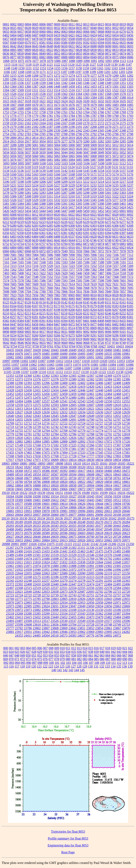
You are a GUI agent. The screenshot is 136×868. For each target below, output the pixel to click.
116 (11, 666)
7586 (43, 280)
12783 (46, 434)
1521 (108, 90)
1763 (79, 112)
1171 (42, 72)
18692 (37, 478)
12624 (117, 409)
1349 (108, 83)
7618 (86, 284)
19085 (99, 489)
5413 (42, 207)
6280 (13, 226)
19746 (46, 507)
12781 (28, 434)
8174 (64, 306)
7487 (101, 273)
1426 (43, 87)
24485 (37, 635)
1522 (115, 90)
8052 (13, 299)
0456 (130, 35)
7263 (21, 270)
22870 (10, 603)
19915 (19, 511)
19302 (46, 496)
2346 (108, 130)
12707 (117, 420)
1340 (50, 83)
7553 (57, 277)
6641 (50, 240)
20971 (126, 540)
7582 (28, 280)
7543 (13, 277)
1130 (114, 65)
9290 (86, 335)
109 (102, 663)
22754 (99, 595)
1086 (57, 61)
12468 (117, 394)
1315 (43, 79)
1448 (57, 87)
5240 (21, 189)
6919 (94, 248)
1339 (43, 83)
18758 (108, 478)
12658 (46, 420)
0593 (94, 43)
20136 (59, 518)
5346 (101, 200)
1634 (116, 101)
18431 (90, 471)
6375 (57, 233)
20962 (108, 540)
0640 (130, 43)
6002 (130, 211)
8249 (115, 313)
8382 (6, 321)
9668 (86, 343)
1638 (6, 105)
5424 (123, 207)
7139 (28, 259)
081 (74, 659)
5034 (6, 152)
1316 (50, 79)
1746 (86, 108)
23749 (117, 625)
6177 (122, 218)
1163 (115, 68)
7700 (21, 291)
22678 (73, 592)
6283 (35, 226)
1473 (108, 87)
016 (96, 648)
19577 (19, 504)
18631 (108, 474)
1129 (107, 65)
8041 (130, 295)
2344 (94, 130)
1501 (116, 87)
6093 (6, 218)
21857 (126, 562)
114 (130, 663)
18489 (10, 474)
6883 (6, 248)
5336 (79, 200)
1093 (108, 61)
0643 (21, 46)
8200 (72, 310)
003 (23, 648)
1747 (94, 108)
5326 (13, 200)
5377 (116, 200)
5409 (13, 207)
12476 (37, 398)
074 (34, 659)
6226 (64, 222)
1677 (79, 105)
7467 (94, 273)
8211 (13, 313)
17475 (46, 453)
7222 (64, 266)
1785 (79, 116)
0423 (86, 35)
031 (51, 652)
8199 (64, 310)
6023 (79, 215)
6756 (35, 244)
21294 (55, 548)
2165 (50, 123)
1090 (87, 61)
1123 (64, 65)
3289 (21, 145)
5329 (35, 200)
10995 (117, 357)
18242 (19, 467)
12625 (126, 409)
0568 (13, 43)
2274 (6, 130)
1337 (28, 83)
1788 (101, 116)
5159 (6, 174)
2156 (123, 119)
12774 (99, 431)
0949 (94, 57)
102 (63, 663)
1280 (116, 76)
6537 (72, 237)
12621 (90, 409)
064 (108, 655)
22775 (28, 599)
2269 (101, 127)
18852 (117, 482)
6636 (13, 240)
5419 (86, 207)
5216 (115, 182)
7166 (28, 262)
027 (28, 652)
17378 (64, 449)
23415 (28, 617)
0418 (50, 35)
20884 (46, 540)
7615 (79, 284)
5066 (79, 156)
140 (54, 670)
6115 (86, 218)
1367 (35, 87)
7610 (43, 284)
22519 (37, 588)
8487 (13, 328)
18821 (73, 482)
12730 (126, 423)
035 (74, 652)
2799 (6, 138)
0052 (116, 28)
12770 (81, 431)
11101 (103, 368)
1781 (50, 116)
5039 (43, 152)
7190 (116, 262)
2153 (101, 119)
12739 (37, 427)
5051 (116, 152)
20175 (130, 518)
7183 (64, 262)
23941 (37, 632)
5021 (50, 149)
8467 (57, 324)
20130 (23, 518)
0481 (50, 39)
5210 (72, 182)
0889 (72, 57)
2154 (108, 119)
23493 (10, 621)
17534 (90, 453)
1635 (123, 101)
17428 (117, 449)
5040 (50, 152)
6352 (108, 229)
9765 (79, 346)
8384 (21, 321)
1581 (72, 97)
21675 (37, 559)
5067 (86, 156)
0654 (86, 46)
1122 (57, 65)
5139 (43, 171)
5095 (21, 163)
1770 (130, 112)
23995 (108, 632)
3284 (116, 141)
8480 (101, 324)
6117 (94, 218)
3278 (72, 141)
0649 (57, 46)
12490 (10, 401)
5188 (79, 178)
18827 (90, 482)
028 (34, 652)
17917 (10, 460)
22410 (37, 584)
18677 (28, 478)
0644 (28, 46)
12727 (99, 423)
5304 (130, 193)
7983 (57, 295)
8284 (43, 317)
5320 (101, 196)
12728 (108, 423)
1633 (108, 101)
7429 (64, 273)
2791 (86, 134)
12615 (37, 409)
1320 (72, 79)
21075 (51, 544)
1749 (108, 108)
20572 (10, 533)
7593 (64, 280)
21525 (64, 555)
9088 (72, 332)
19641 (90, 504)
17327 (19, 449)
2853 (94, 138)
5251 (101, 189)
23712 (81, 625)
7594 (72, 280)
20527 (55, 529)
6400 (130, 233)
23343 (81, 614)
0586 (64, 43)
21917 (10, 570)
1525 (6, 94)
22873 (19, 603)
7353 (64, 270)
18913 (46, 485)
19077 (90, 489)
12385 (117, 379)
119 (28, 666)
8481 (108, 324)
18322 (99, 467)
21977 (90, 570)
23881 (10, 632)
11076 (86, 365)
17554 (117, 453)
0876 (6, 57)
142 (65, 670)
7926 (21, 295)
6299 (64, 226)
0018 (115, 24)
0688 (94, 46)
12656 (28, 420)
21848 (117, 562)
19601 (46, 504)
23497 (19, 621)
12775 (108, 431)
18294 (46, 467)
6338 (79, 229)
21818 (37, 562)
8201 (79, 310)
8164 (13, 306)
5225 (43, 185)
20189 (19, 522)
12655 (19, 420)
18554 (37, 474)
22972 (126, 603)
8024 (108, 295)
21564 (99, 555)
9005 (28, 332)
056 (62, 655)
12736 (28, 427)
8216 (50, 313)
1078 (43, 61)
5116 (21, 167)
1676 (72, 105)
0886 (50, 57)
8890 (115, 328)
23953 (73, 632)
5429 (13, 211)
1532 (21, 94)
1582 (79, 97)
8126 (13, 302)
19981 (64, 511)
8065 (28, 299)
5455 (116, 211)
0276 (130, 32)
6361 (43, 233)
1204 (129, 72)
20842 (28, 540)
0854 (72, 54)
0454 (116, 35)
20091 (90, 515)
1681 (101, 105)
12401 (73, 383)
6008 (13, 215)
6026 (101, 215)
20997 (24, 544)
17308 (126, 445)
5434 (28, 211)
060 (85, 655)
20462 (126, 526)
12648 (81, 416)
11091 (24, 368)
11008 (51, 361)
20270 (99, 522)
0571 (35, 43)
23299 (46, 614)
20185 (10, 522)
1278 (101, 76)
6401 (6, 237)
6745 (86, 240)
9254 (13, 335)
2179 (13, 127)
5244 (50, 189)
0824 (64, 50)
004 (28, 648)
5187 (72, 178)
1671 (43, 105)
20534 (81, 529)
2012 (21, 119)
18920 (55, 485)
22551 (64, 588)
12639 (126, 412)
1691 (35, 108)
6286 (57, 226)
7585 (35, 280)
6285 (50, 226)
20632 (28, 537)
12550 (108, 401)
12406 (99, 383)
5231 (86, 185)
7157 (108, 259)
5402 (130, 204)
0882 (43, 57)
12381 (81, 379)
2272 (123, 127)
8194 (35, 310)
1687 (13, 108)
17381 (73, 449)
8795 (86, 328)
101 (57, 663)
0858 (101, 54)
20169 (121, 518)
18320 (81, 467)
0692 (123, 46)
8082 (64, 299)
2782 (21, 134)
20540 (90, 529)
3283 (108, 141)
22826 (81, 599)
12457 (55, 394)
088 (114, 659)
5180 (28, 178)
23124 (81, 610)
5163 (35, 174)
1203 (122, 72)
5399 (108, 204)
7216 (35, 266)
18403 (73, 471)
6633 (130, 237)
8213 (28, 313)
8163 (6, 306)
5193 (116, 178)
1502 (123, 87)
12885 (46, 442)
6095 (21, 218)
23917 (19, 632)
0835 (130, 50)
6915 (64, 248)
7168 (43, 262)
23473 (90, 617)
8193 (28, 310)
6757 (43, 244)
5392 (72, 204)
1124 (71, 65)
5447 (64, 211)
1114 (130, 61)
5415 (57, 207)
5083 (64, 160)
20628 (19, 537)
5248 (79, 189)
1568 (108, 94)
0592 (86, 43)
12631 (55, 412)
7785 (50, 291)
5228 (64, 185)
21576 (108, 555)
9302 (6, 339)
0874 (123, 54)
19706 (126, 504)
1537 (50, 94)
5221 (13, 185)
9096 (108, 332)
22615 (10, 592)
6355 (130, 229)
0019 (123, 24)
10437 (28, 350)
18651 (126, 474)
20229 (55, 522)
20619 (108, 533)
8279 (28, 317)
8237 (93, 313)
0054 (130, 28)
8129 (28, 302)
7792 (57, 291)
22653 (46, 592)
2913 (130, 138)
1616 (13, 101)
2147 (57, 119)
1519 (93, 90)
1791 (123, 116)
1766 (101, 112)
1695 (64, 108)
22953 (81, 603)
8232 (86, 313)
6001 (123, 211)
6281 (21, 226)
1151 (28, 68)
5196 (6, 182)
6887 (28, 248)
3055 (50, 141)
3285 (123, 141)
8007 (79, 295)
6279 (6, 226)
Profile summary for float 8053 (68, 838)
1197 (78, 72)
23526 (55, 621)
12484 (108, 398)
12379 (64, 379)
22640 (28, 592)
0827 (72, 50)
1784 (72, 116)
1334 (6, 83)
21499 (28, 555)
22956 (90, 603)
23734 (99, 625)
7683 (123, 288)
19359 (117, 496)
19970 (46, 511)
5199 (28, 182)
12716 (46, 423)
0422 (79, 35)
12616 (46, 409)
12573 (28, 405)
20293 (10, 526)
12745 (73, 427)
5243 (43, 189)
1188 (71, 72)
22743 (73, 595)
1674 (64, 105)
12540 (55, 401)
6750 (123, 240)
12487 (126, 398)
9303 (13, 339)
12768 (64, 431)
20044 (19, 515)
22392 (19, 584)
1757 (35, 112)
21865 (19, 566)
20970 (117, 540)
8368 (79, 317)
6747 (101, 240)
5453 (108, 211)
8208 (123, 310)
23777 (10, 628)
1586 (108, 97)
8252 (123, 313)
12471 (126, 394)
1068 (6, 61)
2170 (86, 123)
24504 (46, 635)
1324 (101, 79)
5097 (28, 163)
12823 (46, 438)
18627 (99, 474)
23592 (117, 621)
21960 (55, 570)
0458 (13, 39)
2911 (115, 138)
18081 (24, 463)
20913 (64, 540)
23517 (46, 621)
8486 (6, 328)
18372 (28, 471)
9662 (72, 343)
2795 (108, 134)
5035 (13, 152)
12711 (19, 423)
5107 (94, 163)
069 (6, 659)
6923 (123, 248)
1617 (21, 101)
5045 (72, 152)
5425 (130, 207)
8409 (108, 321)
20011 (108, 511)
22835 (99, 599)
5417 (72, 207)
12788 (90, 434)
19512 (117, 500)
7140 (35, 259)
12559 (19, 405)
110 (108, 663)
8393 (57, 321)
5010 (101, 145)
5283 (43, 193)
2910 (108, 138)
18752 (99, 478)
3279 (79, 141)
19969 (37, 511)
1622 (50, 101)
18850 (108, 482)
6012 (35, 215)
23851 (81, 628)
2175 (123, 123)
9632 (115, 339)
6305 (108, 226)
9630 (101, 339)
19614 (64, 504)
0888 (64, 57)
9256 (21, 335)
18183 (121, 463)
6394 (108, 233)
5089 (108, 160)
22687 (81, 592)
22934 (64, 603)
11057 (15, 365)
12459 (73, 394)
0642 (13, 46)
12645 (55, 416)
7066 (86, 251)
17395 (90, 449)
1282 (130, 76)
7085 (43, 255)
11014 (68, 361)
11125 (111, 372)
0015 (101, 24)
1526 (13, 94)
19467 (99, 500)
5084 (72, 160)
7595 (79, 280)
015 (91, 648)
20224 (46, 522)
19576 (10, 504)
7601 (123, 280)
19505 (108, 500)
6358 (21, 233)
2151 (86, 119)
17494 (64, 453)
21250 (130, 544)
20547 (99, 529)
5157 (123, 171)
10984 (28, 357)
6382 (72, 233)
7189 (108, 262)
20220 (37, 522)
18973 (81, 485)
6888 (35, 248)
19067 (73, 489)
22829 (90, 599)
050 (28, 655)
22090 (81, 573)
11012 (59, 361)
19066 (64, 489)
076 (45, 659)
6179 (130, 218)
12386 (126, 379)
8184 (123, 306)
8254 (6, 317)
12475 (28, 398)
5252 (108, 189)
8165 (21, 306)
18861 (126, 482)
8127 (21, 302)
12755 (19, 431)
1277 (94, 76)
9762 (58, 346)
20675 (73, 537)
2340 (64, 130)
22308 (117, 581)
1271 (50, 76)
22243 (19, 581)
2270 (108, 127)
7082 (21, 255)
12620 (81, 409)
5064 (64, 156)
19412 (55, 500)
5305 (6, 196)
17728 (73, 456)
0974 (108, 57)
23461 (81, 617)
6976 (57, 251)
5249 (86, 189)
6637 (21, 240)
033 (62, 652)
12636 (99, 412)
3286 (130, 141)
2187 (50, 127)
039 (96, 652)
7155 (93, 259)
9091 (79, 332)
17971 (37, 460)
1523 (123, 90)
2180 (21, 127)
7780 (43, 291)
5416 (64, 207)
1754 (13, 112)
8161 (123, 302)
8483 (123, 324)
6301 (79, 226)
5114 (6, 167)
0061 (50, 32)
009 (57, 648)
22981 (19, 606)
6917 (79, 248)
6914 (57, 248)
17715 (64, 456)
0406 (28, 35)
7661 (57, 288)
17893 (117, 456)
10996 (126, 357)
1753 (6, 112)
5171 (94, 174)
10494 (73, 354)
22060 (37, 573)
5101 (50, 163)
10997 (6, 361)
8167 (35, 306)
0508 (72, 39)
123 (51, 666)
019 (113, 648)
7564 (101, 277)
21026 (33, 544)
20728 (117, 537)
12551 (117, 401)
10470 (19, 354)
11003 (33, 361)
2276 (21, 130)
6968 (28, 251)
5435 (35, 211)
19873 (108, 507)
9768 (94, 346)
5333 (64, 200)
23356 (90, 614)
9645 (13, 343)
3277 (64, 141)
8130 (35, 302)
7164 (13, 262)
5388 (43, 204)
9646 (21, 343)
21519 (55, 555)
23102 (64, 610)
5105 (79, 163)
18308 (73, 467)
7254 (108, 266)
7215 (28, 266)
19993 (73, 511)
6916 (72, 248)
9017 (43, 332)
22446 (64, 584)
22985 (28, 606)
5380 (130, 200)
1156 (64, 68)
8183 (116, 306)
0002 (13, 24)
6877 (108, 244)
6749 (115, 240)
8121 (123, 299)
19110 (6, 493)
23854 (99, 628)
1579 (57, 97)
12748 (90, 427)
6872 (86, 244)
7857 (123, 291)
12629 (37, 412)
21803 (117, 559)
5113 (130, 163)
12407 (108, 383)
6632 (123, 237)
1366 (28, 87)
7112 (130, 255)
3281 (94, 141)
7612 (57, 284)
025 (17, 652)
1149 (14, 68)
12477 (46, 398)
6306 (116, 226)
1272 (57, 76)
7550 (43, 277)
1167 (14, 72)
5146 (94, 171)
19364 (126, 496)
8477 (94, 324)
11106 (16, 372)
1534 (28, 94)
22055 (28, 573)
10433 (120, 346)
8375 (108, 317)
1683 (116, 105)
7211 (130, 262)
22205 (73, 577)
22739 (55, 595)
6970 (35, 251)
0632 (116, 43)
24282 (126, 632)
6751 (130, 240)
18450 (99, 471)
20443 (117, 526)
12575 (37, 405)
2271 (116, 127)
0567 (6, 43)
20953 (99, 540)
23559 (99, 621)
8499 (43, 328)
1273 (64, 76)
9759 (43, 346)
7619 (93, 284)
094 (17, 663)
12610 (117, 405)
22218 (99, 577)
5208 (57, 182)
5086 (86, 160)
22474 (90, 584)
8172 (50, 306)
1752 (130, 108)
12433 (46, 390)
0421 (72, 35)
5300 (101, 193)
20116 (14, 518)
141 (60, 670)
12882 (19, 442)
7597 (94, 280)
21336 (90, 548)
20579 (28, 533)
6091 (123, 215)
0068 (101, 32)
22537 (55, 588)
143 (71, 670)
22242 (10, 581)
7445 (72, 273)
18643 (117, 474)
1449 (64, 87)
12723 (72, 423)
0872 (108, 54)
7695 (130, 288)
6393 (101, 233)
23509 (28, 621)
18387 (55, 471)
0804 (6, 50)
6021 (64, 215)
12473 (19, 398)
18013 (64, 460)
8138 (50, 302)
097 (34, 663)
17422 (108, 449)
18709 (55, 478)
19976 (55, 511)
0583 (57, 43)
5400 (116, 204)
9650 (28, 343)
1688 (21, 108)
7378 (79, 270)
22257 (46, 581)
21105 (59, 544)
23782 (19, 628)
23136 (90, 610)
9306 (35, 339)
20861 (37, 540)
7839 (94, 291)
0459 (21, 39)
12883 (28, 442)
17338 (37, 449)
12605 (73, 405)
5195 (130, 178)
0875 (130, 54)
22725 (28, 595)
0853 (64, 54)
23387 (117, 614)
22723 (10, 595)
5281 (28, 193)
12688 (64, 420)
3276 (57, 141)
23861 (108, 628)
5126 (86, 167)
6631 (116, 237)
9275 (72, 335)
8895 (123, 328)
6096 (28, 218)
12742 (55, 427)
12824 (55, 438)
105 (80, 663)
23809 (64, 628)
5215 (108, 182)
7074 (108, 251)
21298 (64, 548)
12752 (126, 427)
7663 (64, 288)
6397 (123, 233)
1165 (129, 68)
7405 (13, 273)
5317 (79, 196)
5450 (86, 211)
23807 (46, 628)
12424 (117, 387)
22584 (117, 588)
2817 (57, 138)
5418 (79, 207)
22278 (81, 581)
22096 (99, 573)
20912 (55, 540)
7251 (86, 266)
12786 (73, 434)
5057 (21, 156)
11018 (86, 361)
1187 (64, 72)
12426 (126, 387)
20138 (77, 518)
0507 (64, 39)
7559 (86, 277)
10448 (64, 350)
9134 (6, 335)
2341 (72, 130)
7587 (50, 280)
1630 (86, 101)
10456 (90, 350)
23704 (72, 625)
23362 (99, 614)
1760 (57, 112)
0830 (94, 50)
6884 (13, 248)
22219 (108, 577)
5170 (86, 174)
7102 (108, 255)
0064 (72, 32)
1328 (123, 79)
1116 (14, 65)
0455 (123, 35)
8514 (72, 328)
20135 (50, 518)
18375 (37, 471)
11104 (129, 368)
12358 (19, 376)
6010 (21, 215)
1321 (79, 79)
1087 (65, 61)
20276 (117, 522)
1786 (86, 116)
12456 (46, 394)
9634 (123, 339)
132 (102, 666)
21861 (10, 566)
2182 (35, 127)
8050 (6, 299)
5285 (57, 193)
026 (23, 652)
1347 (94, 83)
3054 (43, 141)
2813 (28, 138)
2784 (35, 134)
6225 (57, 222)
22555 (81, 588)
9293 (101, 335)
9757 (28, 346)
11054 (130, 361)
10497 (90, 354)
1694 (57, 108)
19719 (19, 507)
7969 (50, 295)
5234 (108, 185)
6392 (94, 233)
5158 (130, 171)
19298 (37, 496)
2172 (101, 123)
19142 (50, 493)
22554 (73, 588)
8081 (57, 299)
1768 (116, 112)
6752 (6, 244)
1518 (86, 90)
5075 (6, 160)
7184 (72, 262)
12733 (10, 427)
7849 (108, 291)
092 (6, 663)
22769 (10, 599)
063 (102, 655)
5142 (64, 171)
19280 (19, 496)
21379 (126, 548)
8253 (130, 313)
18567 (55, 474)
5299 (94, 193)
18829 (99, 482)
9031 (64, 332)
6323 (28, 229)
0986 (130, 57)
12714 (37, 423)
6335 (57, 229)
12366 (81, 376)
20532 (73, 529)
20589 (46, 533)
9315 (64, 339)
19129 (32, 493)
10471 (28, 354)
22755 (108, 595)
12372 (10, 379)
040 (102, 652)
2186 (43, 127)
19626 (81, 504)
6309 (6, 229)
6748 (108, 240)
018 (108, 648)
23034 (64, 606)
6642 (57, 240)
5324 (130, 196)
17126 (126, 442)
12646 (64, 416)
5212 (86, 182)
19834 (81, 507)
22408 (28, 584)
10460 (108, 350)
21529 (73, 555)
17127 (10, 445)
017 (102, 648)
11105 (8, 372)
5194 (123, 178)
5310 (43, 196)
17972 (46, 460)
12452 (10, 394)
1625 (72, 101)
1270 (43, 76)
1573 (13, 97)
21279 (19, 548)
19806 (73, 507)
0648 (50, 46)
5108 (101, 163)
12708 (126, 420)
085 (96, 659)
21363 (108, 548)
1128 (100, 65)
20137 (68, 518)
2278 (35, 130)
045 (131, 652)
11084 (112, 365)
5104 (72, 163)
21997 (126, 570)
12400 (64, 383)
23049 (81, 606)
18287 (37, 467)
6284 (43, 226)
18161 (104, 463)
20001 (90, 511)
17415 (99, 449)
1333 (130, 79)
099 (46, 663)
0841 (35, 54)
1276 (86, 76)
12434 (55, 390)
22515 (28, 588)
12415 (46, 387)
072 (23, 659)
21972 (73, 570)
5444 (43, 211)
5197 (13, 182)
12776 (117, 431)
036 (79, 652)
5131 (115, 167)
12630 (46, 412)
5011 (108, 145)
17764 (81, 456)
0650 (64, 46)
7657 (43, 288)
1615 (6, 101)
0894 (86, 57)
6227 (72, 222)
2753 (130, 130)
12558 (10, 405)
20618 (99, 533)
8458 (35, 324)
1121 (50, 65)
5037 (28, 152)
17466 (37, 453)
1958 (13, 119)
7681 (116, 288)
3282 (101, 141)
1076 (28, 61)
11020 (103, 361)
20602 (73, 533)
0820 (35, 50)
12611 (126, 405)
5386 (35, 204)
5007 (79, 145)
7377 (72, 270)
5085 (79, 160)
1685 (130, 105)
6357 (13, 233)
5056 (13, 156)
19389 (19, 500)
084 (91, 659)
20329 (28, 526)
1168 (21, 72)
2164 (43, 123)
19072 (81, 489)
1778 (28, 116)
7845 (101, 291)
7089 (64, 255)
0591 (79, 43)
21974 (81, 570)
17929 (19, 460)
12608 (99, 405)
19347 (99, 496)
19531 (126, 500)
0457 (6, 39)
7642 (6, 288)
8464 (50, 324)
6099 (50, 218)
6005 (6, 215)
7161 (6, 262)
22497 (10, 588)
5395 (79, 204)
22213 (90, 577)
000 (6, 648)
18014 (73, 460)
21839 (90, 562)
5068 (94, 156)
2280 (50, 130)
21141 (86, 544)
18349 (126, 467)
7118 (6, 259)
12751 (117, 427)
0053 (123, 28)
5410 (21, 207)
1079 (50, 61)
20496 (28, 529)
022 (130, 648)
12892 (81, 442)
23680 (63, 625)
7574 (6, 280)
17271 (108, 445)
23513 (37, 621)
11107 (25, 372)
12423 (108, 387)
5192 (108, 178)
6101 (57, 218)
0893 (79, 57)
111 (114, 663)
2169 (79, 123)
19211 (112, 493)
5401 (123, 204)
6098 (43, 218)
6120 (108, 218)
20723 (108, 537)
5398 (101, 204)
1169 (28, 72)
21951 (46, 570)
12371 (126, 376)
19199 (104, 493)
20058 (46, 515)
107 (91, 663)
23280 (28, 614)
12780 (19, 434)
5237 (130, 185)
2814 (35, 138)
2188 (57, 127)
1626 (79, 101)
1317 (57, 79)
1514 (57, 90)
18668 (19, 478)
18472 (126, 471)
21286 (37, 548)
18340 (117, 467)
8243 (101, 313)
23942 (46, 632)
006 (40, 648)
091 (131, 659)
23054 (99, 606)
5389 (50, 204)
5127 (93, 167)
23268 (19, 614)
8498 (35, 328)
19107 (126, 489)
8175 (72, 306)
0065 (79, 32)
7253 (101, 266)
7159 (123, 259)
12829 (99, 438)
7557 (72, 277)
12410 (10, 387)
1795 (6, 119)
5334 (72, 200)
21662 (126, 555)
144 (77, 670)
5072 (116, 156)
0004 (28, 24)
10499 (99, 354)
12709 (10, 423)
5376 (108, 200)
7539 (6, 277)
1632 (101, 101)
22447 (73, 584)
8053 (21, 299)
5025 (72, 149)
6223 (43, 222)
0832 (108, 50)
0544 (101, 39)
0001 (6, 24)
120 (34, 666)
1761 (64, 112)
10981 (126, 354)
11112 (59, 372)
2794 (101, 134)
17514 (73, 453)
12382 (90, 379)
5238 (6, 189)
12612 (10, 409)
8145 (86, 302)
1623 (57, 101)
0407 (35, 35)
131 (96, 666)
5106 (87, 163)
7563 (94, 277)
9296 (116, 335)
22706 (108, 592)
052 (40, 655)
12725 (90, 423)
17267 (99, 445)
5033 (130, 149)
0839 (21, 54)
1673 (57, 105)
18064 (126, 460)
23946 (64, 632)
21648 (117, 555)
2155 (116, 119)
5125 (79, 167)
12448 (99, 390)
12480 (73, 398)
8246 (108, 313)
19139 (41, 493)
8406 (94, 321)
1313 (28, 79)
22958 (99, 603)
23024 (46, 606)
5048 (94, 152)
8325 (64, 317)
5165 (50, 174)
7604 (6, 284)
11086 (130, 365)
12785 (64, 434)
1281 (123, 76)
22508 (19, 588)
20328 (19, 526)
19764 (64, 507)
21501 (37, 555)
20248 (81, 522)
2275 (13, 130)
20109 (126, 515)
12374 (28, 379)
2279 (43, 130)
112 (119, 663)
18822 (81, 482)
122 (45, 666)
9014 (35, 332)
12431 (37, 390)
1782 (57, 116)
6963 (13, 251)
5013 (123, 145)
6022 (72, 215)
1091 (94, 61)
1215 (13, 76)
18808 (46, 482)
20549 (108, 529)
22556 (90, 588)
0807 (21, 50)
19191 (95, 493)
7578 (21, 280)
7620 (101, 284)
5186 (64, 178)
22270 (64, 581)
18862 (10, 485)
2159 (13, 123)
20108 (117, 515)
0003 (21, 24)
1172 (50, 72)
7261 (6, 270)
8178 (86, 306)
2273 (130, 127)
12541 (64, 401)
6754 (21, 244)
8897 (130, 328)
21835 (72, 562)
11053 (121, 361)
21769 (90, 559)
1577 (43, 97)
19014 (108, 485)
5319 (93, 196)
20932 (90, 540)
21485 (117, 551)
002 (17, 648)
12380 (73, 379)
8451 (28, 324)
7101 (101, 255)
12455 (37, 394)
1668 (21, 105)
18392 (64, 471)
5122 (57, 167)
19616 (73, 504)
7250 (79, 266)
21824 (46, 562)
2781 (13, 134)
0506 (57, 39)
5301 (108, 193)
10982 (10, 357)
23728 (90, 625)
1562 (64, 94)
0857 (94, 54)
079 (62, 659)
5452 (101, 211)
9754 (14, 346)
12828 (90, 438)
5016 (13, 149)
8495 (21, 328)
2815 (43, 138)
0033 (64, 28)
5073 (123, 156)
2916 (21, 141)
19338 (81, 496)
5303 (123, 193)
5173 (108, 174)
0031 (50, 28)
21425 (37, 551)
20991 (15, 544)
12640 (10, 416)
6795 (72, 244)
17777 (90, 456)
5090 (116, 160)
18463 (117, 471)
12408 (117, 383)
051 (34, 655)
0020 (130, 24)
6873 (94, 244)
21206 (112, 544)
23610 (37, 625)
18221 (130, 463)
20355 (73, 526)
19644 (99, 504)
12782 (37, 434)
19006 (99, 485)
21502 (46, 555)
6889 (43, 248)
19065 (55, 489)
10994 (108, 357)
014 (85, 648)
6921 (108, 248)
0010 (64, 24)
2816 (50, 138)
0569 (21, 43)
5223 (28, 185)
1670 (35, 105)
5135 (13, 171)
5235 (116, 185)
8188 (6, 310)
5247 (72, 189)
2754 (6, 134)
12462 (99, 394)
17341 (46, 449)
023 (6, 652)
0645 (35, 46)
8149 (101, 302)
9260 (35, 335)
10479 (37, 354)
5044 (64, 152)
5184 (57, 178)
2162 (28, 123)
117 (17, 666)
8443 (130, 321)
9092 (86, 332)
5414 (50, 207)
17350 (55, 449)
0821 (43, 50)
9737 (108, 343)
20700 (90, 537)
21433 (46, 551)
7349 (50, 270)
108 (97, 663)
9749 (123, 343)
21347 (99, 548)
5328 (28, 200)
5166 (57, 174)
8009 (86, 295)
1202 (115, 72)
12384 (108, 379)
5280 (21, 193)
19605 (55, 504)
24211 (117, 632)
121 (39, 666)
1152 (36, 68)
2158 (6, 123)
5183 (50, 178)
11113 (68, 372)
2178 (6, 127)
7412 (28, 273)
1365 (21, 87)
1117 (21, 65)
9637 (130, 339)
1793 (130, 116)
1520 (101, 90)
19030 (10, 489)
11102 (112, 368)
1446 (50, 87)
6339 (86, 229)
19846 (99, 507)
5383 (13, 204)
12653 (126, 416)
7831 (79, 291)
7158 (115, 259)
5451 (94, 211)
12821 (28, 438)
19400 (28, 500)
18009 (55, 460)
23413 (19, 617)
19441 (73, 500)
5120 (42, 167)
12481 (81, 398)
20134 (41, 518)
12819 (10, 438)
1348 (101, 83)
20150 (104, 518)
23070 (10, 610)
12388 (10, 383)
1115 (7, 65)
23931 (28, 632)
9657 (50, 343)
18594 (73, 474)
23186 (117, 610)
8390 (35, 321)
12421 (99, 387)
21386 (10, 551)
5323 (123, 196)
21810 (10, 562)
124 (56, 666)
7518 (123, 273)
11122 (102, 372)
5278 (6, 193)
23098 (55, 610)
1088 (72, 61)
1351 (123, 83)
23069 (126, 606)
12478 (55, 398)
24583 (72, 635)
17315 (10, 449)
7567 (108, 277)
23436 (46, 617)
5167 (64, 174)
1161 (100, 68)
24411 (28, 635)
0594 (101, 43)
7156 (101, 259)
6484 (35, 237)
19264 (10, 496)
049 (23, 655)
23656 (55, 625)
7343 (35, 270)
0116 (115, 32)
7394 (116, 270)
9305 (28, 339)
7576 (13, 280)
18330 (108, 467)
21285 (28, 548)
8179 (94, 306)
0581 (43, 43)
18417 (81, 471)
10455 (81, 350)
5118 (28, 167)
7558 (79, 277)
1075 (21, 61)
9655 (43, 343)
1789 (108, 116)
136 (124, 666)
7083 (28, 255)
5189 (86, 178)
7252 (94, 266)
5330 (43, 200)
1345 (79, 83)
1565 (86, 94)
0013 (86, 24)
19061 (37, 489)
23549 (81, 621)
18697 (46, 478)
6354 (123, 229)
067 (125, 655)
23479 (99, 617)
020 (119, 648)
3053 (35, 141)
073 (28, 659)
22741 (64, 595)
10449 (73, 350)
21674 (28, 559)
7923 (13, 295)
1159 (86, 68)
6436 (21, 237)
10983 (19, 357)
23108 (73, 610)
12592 (46, 405)
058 (74, 655)
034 (68, 652)
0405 (21, 35)
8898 (6, 332)
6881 (123, 244)
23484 (117, 617)
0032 (57, 28)
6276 (116, 222)
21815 (28, 562)
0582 (50, 43)
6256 (101, 222)
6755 (28, 244)
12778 (126, 431)
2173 (108, 123)
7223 (72, 266)
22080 (64, 573)
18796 (37, 482)
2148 (64, 119)
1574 (21, 97)
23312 (55, 614)
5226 (50, 185)
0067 (94, 32)
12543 (81, 401)
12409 (126, 383)
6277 (123, 222)
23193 (126, 610)
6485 (43, 237)
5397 (94, 204)
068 (131, 655)
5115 (13, 167)
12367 (90, 376)
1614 (130, 97)
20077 (73, 515)
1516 (72, 90)
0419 (57, 35)
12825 (64, 438)
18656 (10, 478)
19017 (117, 485)
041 (108, 652)
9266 (57, 335)
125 (62, 666)
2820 (79, 138)
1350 (116, 83)
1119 (36, 65)
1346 (86, 83)
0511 (94, 39)
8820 (101, 328)
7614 (72, 284)
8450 (21, 324)
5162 (28, 174)
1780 (43, 116)
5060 (35, 156)
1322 (86, 79)
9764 (72, 346)
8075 (50, 299)
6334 (50, 229)
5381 (6, 204)
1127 (93, 65)
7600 (116, 280)
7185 (79, 262)
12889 (73, 442)
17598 (10, 456)
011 (68, 648)
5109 (108, 163)
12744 (64, 427)
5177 (6, 178)
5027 (86, 149)
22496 (126, 584)
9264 (43, 335)
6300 (72, 226)
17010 (90, 442)
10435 (10, 350)
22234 (126, 577)
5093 (6, 163)
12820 (19, 438)
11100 (95, 368)
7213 (13, 266)
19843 (90, 507)
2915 (13, 141)
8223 (72, 313)
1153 (43, 68)
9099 (116, 332)
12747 (81, 427)
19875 (117, 507)
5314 (57, 196)
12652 (117, 416)
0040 (94, 28)
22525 (46, 588)
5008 (86, 145)
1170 (35, 72)
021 (125, 648)
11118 (85, 372)
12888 (64, 442)
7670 (94, 288)
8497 (28, 328)
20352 (64, 526)
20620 (117, 533)
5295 (79, 193)
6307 (123, 226)
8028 (116, 295)
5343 (86, 200)
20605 (90, 533)
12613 (19, 409)
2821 (86, 138)
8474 (79, 324)
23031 (55, 606)
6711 (79, 240)
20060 (55, 515)
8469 (64, 324)
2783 (28, 134)
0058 (28, 32)
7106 (116, 255)
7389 (108, 270)
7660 (50, 288)
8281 (35, 317)
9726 (101, 343)
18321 (90, 467)
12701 (99, 420)
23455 (73, 617)
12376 (37, 379)
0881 (35, 57)
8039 (123, 295)
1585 (101, 97)
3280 (86, 141)
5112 (123, 163)
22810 (73, 599)
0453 (108, 35)
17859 (99, 456)
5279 (13, 193)
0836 (6, 54)
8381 (130, 317)
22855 (126, 599)
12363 (55, 376)
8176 (79, 306)
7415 (35, 273)
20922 (73, 540)
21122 (77, 544)
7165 (21, 262)
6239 (94, 222)
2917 (28, 141)
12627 (19, 412)
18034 (99, 460)
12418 (72, 387)
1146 (122, 65)
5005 (64, 145)
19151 (59, 493)
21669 (19, 559)
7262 (13, 270)
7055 (72, 251)
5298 (86, 193)
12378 (55, 379)
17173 (46, 445)
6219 (21, 222)
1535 (35, 94)
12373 (19, 379)
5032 (123, 149)
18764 (126, 478)
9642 (6, 343)
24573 (63, 635)
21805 (126, 559)
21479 (108, 551)
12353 (10, 376)
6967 (21, 251)
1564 (79, 94)
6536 (64, 237)
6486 (50, 237)
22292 (108, 581)
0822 (50, 50)
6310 (13, 229)
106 (85, 663)
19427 (64, 500)
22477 (99, 584)
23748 (108, 625)
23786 (28, 628)
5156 (116, 171)
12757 (28, 431)
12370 (117, 376)
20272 (108, 522)
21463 (81, 551)
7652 (35, 288)
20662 (64, 537)
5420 (93, 207)
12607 (90, 405)
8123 (130, 299)
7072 (101, 251)
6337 (72, 229)
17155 (28, 445)
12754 (10, 431)
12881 (10, 442)
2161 (21, 123)
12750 (108, 427)
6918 (86, 248)
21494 (19, 555)
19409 (46, 500)
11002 (24, 361)
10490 (64, 354)
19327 (73, 496)
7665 (72, 288)
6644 (72, 240)
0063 (64, 32)
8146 (94, 302)
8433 (116, 321)
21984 (99, 570)
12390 (19, 383)
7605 (13, 284)
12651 (108, 416)
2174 (116, 123)
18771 (10, 482)
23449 (55, 617)
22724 (19, 595)
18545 (28, 474)
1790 (116, 116)
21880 (55, 566)
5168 (72, 174)
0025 (13, 28)
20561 (117, 529)
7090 (72, 255)
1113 (123, 61)
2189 (64, 127)
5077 (21, 160)
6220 (28, 222)
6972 (43, 251)
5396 (86, 204)
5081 (50, 160)
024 (11, 652)
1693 (50, 108)
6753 (13, 244)
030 (45, 652)
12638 (117, 412)
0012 (79, 24)
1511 (35, 90)
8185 (130, 306)
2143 (28, 119)
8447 (13, 324)
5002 (43, 145)
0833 (116, 50)
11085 (121, 365)
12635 (90, 412)
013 (79, 648)
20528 (64, 529)
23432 (37, 617)
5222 (21, 185)
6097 (35, 218)
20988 (6, 544)
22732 (46, 595)
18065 (6, 463)
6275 (108, 222)
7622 (108, 284)
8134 (43, 302)
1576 (35, 97)
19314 (55, 496)
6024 (86, 215)
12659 (55, 420)
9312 (50, 339)
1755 (21, 112)
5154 (101, 171)
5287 (64, 193)
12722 (63, 423)
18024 (81, 460)
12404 (90, 383)
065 (114, 655)
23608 (28, 625)
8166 (28, 306)
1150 (21, 68)
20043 (10, 515)
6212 (6, 222)
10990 (81, 357)
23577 (108, 621)
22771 (19, 599)
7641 (130, 284)
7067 (94, 251)
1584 (94, 97)
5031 (116, 149)
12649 (90, 416)
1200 (100, 72)
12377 (46, 379)
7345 (43, 270)
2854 (101, 138)
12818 (126, 434)
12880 (126, 438)
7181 (50, 262)
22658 (55, 592)
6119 (101, 218)
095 (23, 663)
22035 (10, 573)
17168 (37, 445)
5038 (35, 152)
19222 (130, 493)
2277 (28, 130)
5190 (94, 178)
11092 (33, 368)
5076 (13, 160)
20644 (46, 537)
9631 (108, 339)
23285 (37, 614)
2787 (57, 134)
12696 (81, 420)
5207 (50, 182)
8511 (64, 328)
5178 (13, 178)
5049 (101, 152)
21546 (90, 555)
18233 (10, 467)
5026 (79, 149)
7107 (123, 255)
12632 (64, 412)
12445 (73, 390)
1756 (28, 112)
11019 (95, 361)
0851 (50, 54)
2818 (64, 138)
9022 (57, 332)
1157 (72, 68)
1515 (64, 90)
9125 (130, 332)
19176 (77, 493)
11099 (86, 368)
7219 (43, 266)
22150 (126, 573)
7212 (6, 266)
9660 (64, 343)
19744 (37, 507)
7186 (86, 262)
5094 (14, 163)
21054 (42, 544)
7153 (79, 259)
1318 (64, 79)
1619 (35, 101)
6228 (79, 222)
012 (74, 648)
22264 (55, 581)
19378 (10, 500)
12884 (37, 442)
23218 (10, 614)
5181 (35, 178)
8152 (116, 302)
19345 (90, 496)
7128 (13, 259)
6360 (35, 233)
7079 (130, 251)
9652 (35, 343)
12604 (64, 405)
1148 (7, 68)
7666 (79, 288)
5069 (101, 156)
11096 (59, 368)
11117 (76, 372)
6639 (35, 240)
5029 (101, 149)
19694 (117, 504)
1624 (64, 101)
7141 (42, 259)
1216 (21, 76)
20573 (19, 533)
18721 (64, 478)
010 (62, 648)
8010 (94, 295)
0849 (43, 54)
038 (91, 652)
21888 (73, 566)
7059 (79, 251)
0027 (21, 28)
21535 (81, 555)
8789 (79, 328)
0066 (86, 32)
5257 (130, 189)
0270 (123, 32)
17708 (55, 456)
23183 (108, 610)
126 (68, 666)
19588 (28, 504)
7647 (13, 288)
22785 (37, 599)
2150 (79, 119)
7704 (28, 291)
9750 (130, 343)
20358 (81, 526)
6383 (79, 233)
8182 (108, 306)
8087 (79, 299)
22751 (90, 595)
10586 (117, 354)
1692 (43, 108)
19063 (46, 489)
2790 (79, 134)
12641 (19, 416)
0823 (57, 50)
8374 (101, 317)
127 (73, 666)
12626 (10, 412)
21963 (64, 570)
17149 (19, 445)
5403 (6, 207)
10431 (111, 346)
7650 (28, 288)
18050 (108, 460)
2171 (94, 123)
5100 (43, 163)
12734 (19, 427)
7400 (130, 270)
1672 (50, 105)
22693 (90, 592)
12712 (28, 423)
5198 (21, 182)
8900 (21, 332)
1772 (6, 116)
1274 (72, 76)
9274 (64, 335)
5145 (86, 171)
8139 (57, 302)
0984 (123, 57)
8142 (64, 302)
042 (114, 652)
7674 (108, 288)
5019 (35, 149)
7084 (35, 255)
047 (11, 655)
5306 (13, 196)
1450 (72, 87)
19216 (121, 493)
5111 (116, 163)
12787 (81, 434)
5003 (50, 145)
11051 (112, 361)
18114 (86, 463)
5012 (115, 145)
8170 (43, 306)
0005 (35, 24)
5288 (72, 193)
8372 (94, 317)
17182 (55, 445)
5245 (57, 189)
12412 (28, 387)
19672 (108, 504)
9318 (72, 339)
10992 (99, 357)
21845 (108, 562)
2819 (72, 138)
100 (51, 663)
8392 (50, 321)
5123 (64, 167)
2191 (79, 127)
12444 (64, 390)
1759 (50, 112)
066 (119, 655)
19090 (108, 489)
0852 (57, 54)
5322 (115, 196)
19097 (117, 489)
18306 (64, 467)
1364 (13, 87)
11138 (119, 372)
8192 (21, 310)
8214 (35, 313)
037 (85, 652)
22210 (81, 577)
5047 (86, 152)
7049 (64, 251)
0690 (108, 46)
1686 (6, 108)
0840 (28, 54)
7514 (116, 273)
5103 (65, 163)
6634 (6, 240)
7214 (21, 266)
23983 (99, 632)
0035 (79, 28)
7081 (13, 255)
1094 (116, 61)
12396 (46, 383)
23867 (117, 628)
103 (68, 663)
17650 (37, 456)
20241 (64, 522)
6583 (86, 237)
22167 (19, 577)
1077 (35, 61)
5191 (101, 178)
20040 (126, 511)
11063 (42, 365)
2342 (79, 130)
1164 (122, 68)
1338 (35, 83)
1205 (6, 76)
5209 (64, 182)
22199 (64, 577)
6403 (13, 237)
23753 (126, 625)
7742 (35, 291)
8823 (108, 328)
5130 (108, 167)
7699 (13, 291)
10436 (19, 350)
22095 (90, 573)
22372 (10, 584)
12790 (99, 434)
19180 (86, 493)
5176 (130, 174)
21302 (73, 548)
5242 (35, 189)
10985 (37, 357)
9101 (123, 332)
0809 (28, 50)
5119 (35, 167)
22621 (19, 592)
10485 (46, 354)
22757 (117, 595)
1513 (50, 90)
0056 (13, 32)
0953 (101, 57)
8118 (115, 299)
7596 (86, 280)
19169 (68, 493)
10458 (99, 350)
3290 (28, 145)
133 (107, 666)
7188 (101, 262)
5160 (13, 174)
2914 (6, 141)
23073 (28, 610)
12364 (64, 376)
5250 (94, 189)
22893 (28, 603)
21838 (81, 562)
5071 (108, 156)
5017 (21, 149)
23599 (19, 625)
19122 (23, 493)
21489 (10, 555)
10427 (102, 346)
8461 (43, 324)
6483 (28, 237)
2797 (123, 134)
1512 (42, 90)
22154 (10, 577)
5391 (64, 204)
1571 (130, 94)
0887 (57, 57)
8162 (130, 302)
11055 (6, 365)
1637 (130, 101)
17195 (64, 445)
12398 (55, 383)
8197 (50, 310)
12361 (37, 376)
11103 (121, 368)
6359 (28, 233)
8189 (13, 310)
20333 (37, 526)
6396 (116, 233)
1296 (13, 79)
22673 (64, 592)
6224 (50, 222)
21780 (99, 559)
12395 (37, 383)
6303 (94, 226)
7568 (116, 277)
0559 (108, 39)
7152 (72, 259)
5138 (35, 171)
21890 (81, 566)
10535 (108, 354)
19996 (81, 511)
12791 (108, 434)
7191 (123, 262)
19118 (14, 493)
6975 (50, 251)
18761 (117, 478)
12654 (10, 420)
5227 (57, 185)
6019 (50, 215)
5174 (116, 174)
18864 (19, 485)
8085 (72, 299)
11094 (51, 368)
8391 (43, 321)
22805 (64, 599)
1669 (28, 105)
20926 (81, 540)
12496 (28, 401)
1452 (86, 87)
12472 (10, 398)
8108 (101, 299)
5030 (108, 149)
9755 (21, 346)
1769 (123, 112)
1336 (21, 83)
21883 (64, 566)
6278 (130, 222)
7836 (86, 291)
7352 (57, 270)
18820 (64, 482)
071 (17, 659)
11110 (42, 372)
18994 (90, 485)
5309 (35, 196)
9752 (6, 346)
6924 (130, 248)
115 (6, 666)
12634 (81, 412)
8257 (13, 317)
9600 (86, 339)
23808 (55, 628)
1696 (72, 108)
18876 (28, 485)
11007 (42, 361)
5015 (6, 149)
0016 (108, 24)
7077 (116, 251)
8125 (6, 302)
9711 (94, 343)
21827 (55, 562)
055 (57, 655)
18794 (28, 482)
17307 (117, 445)
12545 (90, 401)
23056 (108, 606)
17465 (28, 453)
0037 (86, 28)
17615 (28, 456)
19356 (108, 496)
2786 (50, 134)
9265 (50, 335)
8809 (93, 328)
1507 (13, 90)
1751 (123, 108)
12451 (126, 390)
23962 (81, 632)
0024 (6, 28)
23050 (90, 606)
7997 (64, 295)
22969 (108, 603)
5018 (28, 149)
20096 (99, 515)
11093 (42, 368)
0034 (72, 28)
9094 (94, 332)
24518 (55, 635)
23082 (37, 610)
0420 (64, 35)
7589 (57, 280)
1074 (14, 61)
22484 (108, 584)
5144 (79, 171)
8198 (57, 310)
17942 (28, 460)
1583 (86, 97)
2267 (86, 127)
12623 (108, 409)
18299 (55, 467)
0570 (28, 43)
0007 (50, 24)
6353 (115, 229)
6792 (50, 244)
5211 (79, 182)
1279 (108, 76)
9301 (130, 335)
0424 (94, 35)
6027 (108, 215)
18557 (46, 474)
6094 (14, 218)
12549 (99, 401)
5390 (57, 204)
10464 (10, 354)
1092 (101, 61)
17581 (126, 453)
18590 (64, 474)
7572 (130, 277)
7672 (101, 288)
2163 (35, 123)
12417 (63, 387)
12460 (81, 394)
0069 (108, 32)
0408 (43, 35)
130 (90, 666)
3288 (13, 145)
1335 (13, 83)
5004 (57, 145)
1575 (28, 97)
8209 (130, 310)
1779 (35, 116)
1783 (64, 116)
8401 (86, 321)
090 (125, 659)
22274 (73, 581)
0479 (43, 39)
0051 (108, 28)
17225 (73, 445)
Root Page (68, 852)
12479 (64, 398)
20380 (108, 526)
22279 (90, 581)
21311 (81, 548)
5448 (72, 211)
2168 (72, 123)
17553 (108, 453)
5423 (115, 207)
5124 (71, 167)
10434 (129, 346)
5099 (35, 163)
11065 (50, 365)
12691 (73, 420)
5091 (123, 160)
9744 (115, 343)
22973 (10, 606)
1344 (72, 83)
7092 (79, 255)
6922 (116, 248)
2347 (116, 130)
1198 (86, 72)
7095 (86, 255)
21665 (10, 559)
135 (119, 666)
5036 (21, 152)
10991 (90, 357)
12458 (64, 394)
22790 (46, 599)
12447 (90, 390)
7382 (94, 270)
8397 (79, 321)
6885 (21, 248)
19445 (90, 500)
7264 (28, 270)
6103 (72, 218)
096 (29, 663)
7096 (94, 255)
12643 (37, 416)
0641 (6, 46)
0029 (35, 28)
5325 (6, 200)
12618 (64, 409)
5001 (35, 145)
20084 (81, 515)
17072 (108, 442)
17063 (99, 442)
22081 (73, 573)
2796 (116, 134)
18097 (50, 463)
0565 (123, 39)
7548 (35, 277)
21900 (99, 566)
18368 (19, 471)
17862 (108, 456)
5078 (28, 160)
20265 (90, 522)
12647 (73, 416)
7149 (50, 259)
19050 (28, 489)
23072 (19, 610)
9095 (101, 332)
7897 (6, 295)
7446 (79, 273)
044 (125, 652)
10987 (55, 357)
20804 (126, 537)
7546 (21, 277)
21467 (90, 551)
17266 (90, 445)
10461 (117, 350)
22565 (99, 588)
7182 (57, 262)
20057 (37, 515)
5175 (123, 174)
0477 (28, 39)
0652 (79, 46)
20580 (37, 533)
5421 (101, 207)
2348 (123, 130)
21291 (46, 548)
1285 (6, 79)
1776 (13, 116)
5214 (101, 182)
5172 (101, 174)
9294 (108, 335)
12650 (99, 416)
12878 (108, 438)
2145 (43, 119)
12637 (108, 412)
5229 (72, 185)
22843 (108, 599)
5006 (72, 145)
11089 (7, 368)
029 (40, 652)
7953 (28, 295)
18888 (37, 485)
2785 (43, 134)
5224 (35, 185)
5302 (116, 193)
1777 (21, 116)
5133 (130, 167)
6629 (101, 237)
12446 (81, 390)
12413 (37, 387)
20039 (117, 511)
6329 (42, 229)
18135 (95, 463)
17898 (126, 456)
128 (79, 666)
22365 (126, 581)
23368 (108, 614)
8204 (94, 310)
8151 (108, 302)
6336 (64, 229)
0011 (72, 24)
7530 (130, 273)
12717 (55, 423)
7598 (101, 280)
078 (57, 659)
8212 (20, 313)
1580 (64, 97)
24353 (19, 635)
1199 (93, 72)
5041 (57, 152)
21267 (10, 548)
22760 (126, 595)
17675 (46, 456)
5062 (50, 156)
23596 (126, 621)
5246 (64, 189)
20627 (10, 537)
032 (57, 652)
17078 (117, 442)
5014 (130, 145)
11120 (94, 372)
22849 (117, 599)
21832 (63, 562)
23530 (64, 621)
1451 (79, 87)
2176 (130, 123)
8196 (43, 310)
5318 (86, 196)
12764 (46, 431)
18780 (19, 482)
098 (40, 663)
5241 (28, 189)
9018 (50, 332)
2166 (57, 123)
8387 (28, 321)
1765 (94, 112)
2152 (94, 119)
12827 (81, 438)
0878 (21, 57)
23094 (46, 610)
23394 (126, 614)
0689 (101, 46)
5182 (43, 178)
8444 (6, 324)
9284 (79, 335)
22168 (28, 577)
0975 (116, 57)
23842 (73, 628)
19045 (19, 489)
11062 (33, 365)
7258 (123, 266)
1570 (123, 94)
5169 (79, 174)
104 (74, 663)
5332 (57, 200)
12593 (55, 405)
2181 (28, 127)
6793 (57, 244)
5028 (94, 149)
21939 (28, 570)
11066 (59, 365)
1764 (86, 112)
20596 (64, 533)
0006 (43, 24)
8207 (116, 310)
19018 (126, 485)
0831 (101, 50)
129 (85, 666)
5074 (130, 156)
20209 (28, 522)
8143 (72, 302)
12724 (81, 423)
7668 (86, 288)
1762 (72, 112)
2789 (72, 134)
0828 (79, 50)
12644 (46, 416)
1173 (57, 72)
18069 (15, 463)
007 (45, 648)
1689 (28, 108)
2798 (130, 134)
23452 (64, 617)
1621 (43, 101)
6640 (43, 240)
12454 (28, 394)
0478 (35, 39)
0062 (57, 32)
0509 (79, 39)
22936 (73, 603)
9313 (57, 339)
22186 (55, 577)
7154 (86, 259)
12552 (126, 401)
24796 (99, 635)
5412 (35, 207)
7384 (101, 270)
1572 (6, 97)
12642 (28, 416)
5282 (35, 193)
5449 (79, 211)
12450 (117, 390)
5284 (50, 193)
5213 (93, 182)
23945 (55, 632)
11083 (103, 365)
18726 (73, 478)
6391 (86, 233)
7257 (116, 266)
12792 (117, 434)
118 (22, 666)
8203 (86, 310)
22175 (37, 577)
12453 (19, 394)
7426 (57, 273)
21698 (55, 559)
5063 (57, 156)
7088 (57, 255)
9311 (42, 339)
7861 (130, 291)
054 (51, 655)
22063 (46, 573)
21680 (46, 559)
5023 (57, 149)
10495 (81, 354)
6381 (64, 233)
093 (12, 663)
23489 (126, 617)
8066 (35, 299)
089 (119, 659)
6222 (35, 222)
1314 (35, 79)
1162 (108, 68)
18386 (46, 471)
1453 (94, 87)
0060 (43, 32)
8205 (101, 310)
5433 (21, 211)
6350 (101, 229)
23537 (73, 621)
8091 (94, 299)
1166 (7, 72)
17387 (81, 449)
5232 (94, 185)
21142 (95, 544)
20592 (55, 533)
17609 (19, 456)
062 (96, 655)
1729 (79, 108)
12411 (19, 387)
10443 (55, 350)
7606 (21, 284)
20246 (73, 522)
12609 (108, 405)
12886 (55, 442)
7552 (50, 277)
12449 (108, 390)
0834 (123, 50)
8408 (101, 321)
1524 (130, 90)
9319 (79, 339)
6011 (28, 215)
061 (91, 655)
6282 (28, 226)
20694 (81, 537)
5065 (72, 156)
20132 (32, 518)
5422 (108, 207)
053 (45, 655)
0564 (115, 39)
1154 (50, 68)
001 (11, 648)
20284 (126, 522)
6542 (79, 237)
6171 (115, 218)
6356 (6, 233)
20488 (10, 529)
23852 (90, 628)
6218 (13, 222)
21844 (99, 562)
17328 (28, 449)
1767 (108, 112)
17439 (19, 453)
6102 (65, 218)
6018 (42, 215)
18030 (90, 460)
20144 (86, 518)
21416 (28, 551)
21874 (37, 566)
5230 (79, 185)
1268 (35, 76)
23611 (46, 625)
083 (85, 659)
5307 (21, 196)
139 (130, 666)
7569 (123, 277)
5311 (50, 196)
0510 (86, 39)
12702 (108, 420)
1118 (28, 65)
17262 (81, 445)
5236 (123, 185)
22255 (37, 581)
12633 (73, 412)
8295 (50, 317)
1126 (86, 65)
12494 (19, 401)
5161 (21, 174)
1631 (94, 101)
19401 (37, 500)
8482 (116, 324)
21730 (64, 559)
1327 (116, 79)
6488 (57, 237)
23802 (37, 628)
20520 (37, 529)
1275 (79, 76)
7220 (50, 266)
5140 (50, 171)
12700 (90, 420)
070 (11, 659)
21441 (64, 551)
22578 (108, 588)
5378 (123, 200)
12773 (90, 431)
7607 (28, 284)
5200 (35, 182)
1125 (78, 65)
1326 (108, 79)
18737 (81, 478)
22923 (55, 603)
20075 (64, 515)
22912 (37, 603)
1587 (116, 97)
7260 (130, 266)
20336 (46, 526)
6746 (93, 240)
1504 (6, 90)
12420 (90, 387)
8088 (86, 299)
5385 (28, 204)
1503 (130, 87)
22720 (126, 592)
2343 (86, 130)
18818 (55, 482)
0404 (13, 35)
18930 (64, 485)
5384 (21, 204)
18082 (32, 463)
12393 (28, 383)
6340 (93, 229)
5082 (57, 160)
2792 (94, 134)
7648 (21, 288)
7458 (86, 273)
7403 (6, 273)
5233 (101, 185)
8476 (86, 324)
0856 (86, 54)
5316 (72, 196)
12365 (73, 376)
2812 (21, 138)
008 (51, 648)
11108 (34, 372)
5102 (57, 163)
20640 (37, 537)
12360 (28, 376)
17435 (10, 453)
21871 (28, 566)
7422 (43, 273)
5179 (21, 178)
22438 (46, 584)
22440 (55, 584)
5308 (28, 196)
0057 (21, 32)
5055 (6, 156)
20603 (81, 533)
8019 (101, 295)
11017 (77, 361)
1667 (13, 105)
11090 (16, 368)
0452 (101, 35)
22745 (81, 595)
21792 (108, 559)
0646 (43, 46)
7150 (57, 259)
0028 (28, 28)
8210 (6, 313)
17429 (126, 449)
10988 (64, 357)
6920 (101, 248)
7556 (64, 277)
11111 (51, 372)
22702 (99, 592)
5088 (101, 160)
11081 (94, 365)
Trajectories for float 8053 (68, 832)
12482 (90, 398)
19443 (81, 500)
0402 (6, 35)
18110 (77, 463)
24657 (81, 635)
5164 (43, 174)
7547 (28, 277)
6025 (93, 215)
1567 (101, 94)
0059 (35, 32)
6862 (79, 244)
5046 (79, 152)
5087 (94, 160)
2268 (94, 127)
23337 (73, 614)
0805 (13, 50)
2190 (72, 127)
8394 (64, 321)
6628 (94, 237)
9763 (65, 346)
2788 (64, 134)
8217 (57, 313)
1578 (50, 97)
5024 (64, 149)
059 (79, 655)
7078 (123, 251)
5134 (6, 171)
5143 (72, 171)
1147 (129, 65)
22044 (19, 573)
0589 (72, 43)
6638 (28, 240)
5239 (13, 189)
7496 (108, 273)
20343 (55, 526)
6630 (108, 237)
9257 (28, 335)
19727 (28, 507)
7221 (57, 266)
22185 (46, 577)
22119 (108, 573)
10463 (126, 350)
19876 (126, 507)
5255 (123, 189)
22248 (28, 581)
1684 (123, 105)
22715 (117, 592)
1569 (116, 94)
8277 (21, 317)
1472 (101, 87)
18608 (90, 474)
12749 (99, 427)
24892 (108, 635)
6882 (130, 244)
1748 (101, 108)
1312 (21, 79)
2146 (50, 119)
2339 (57, 130)
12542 (73, 401)
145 (82, 670)
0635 (123, 43)
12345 (128, 372)
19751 (55, 507)
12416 (55, 387)
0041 (101, 28)
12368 (99, 376)
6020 (57, 215)
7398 (123, 270)
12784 (55, 434)
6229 (86, 222)
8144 (79, 302)
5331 (50, 200)
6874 (101, 244)
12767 (55, 431)
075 (40, 659)
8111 (108, 299)
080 (68, 659)
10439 (37, 350)
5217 (123, 182)
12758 (37, 431)
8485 (130, 324)
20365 (90, 526)
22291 (99, 581)
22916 (46, 603)
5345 (94, 200)
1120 (42, 65)
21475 (99, 551)
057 (68, 655)
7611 (50, 284)
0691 (116, 46)
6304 (101, 226)
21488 (126, 551)
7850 (116, 291)
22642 (37, 592)
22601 (126, 588)
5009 (94, 145)
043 (119, 652)
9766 (87, 346)
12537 (46, 401)
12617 (55, 409)
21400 (19, 551)
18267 (28, 467)
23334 (64, 614)
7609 (35, 284)
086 (102, 659)
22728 (37, 595)
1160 (93, 68)
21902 (108, 566)
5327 (21, 200)
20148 (95, 518)
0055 (6, 32)
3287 (6, 145)
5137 (28, 171)
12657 (37, 420)
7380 (86, 270)
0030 (43, 28)
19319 (64, 496)
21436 (55, 551)
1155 (57, 68)
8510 (57, 328)
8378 (116, 317)
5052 (123, 152)
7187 (94, 262)
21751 (73, 559)
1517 (79, 90)
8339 (72, 317)
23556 (90, 621)
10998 (15, 361)
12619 (73, 409)
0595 (108, 43)
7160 (130, 259)
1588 (123, 97)
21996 (117, 570)
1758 (43, 112)
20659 (55, 537)
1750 (116, 108)
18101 (68, 463)
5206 (43, 182)
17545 (99, 453)
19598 (37, 504)
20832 (10, 540)
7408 (21, 273)
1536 (43, 94)
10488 (55, 354)
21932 (19, 570)
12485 (117, 398)
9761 (50, 346)
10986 (46, 357)
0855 (79, 54)
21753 (81, 559)
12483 (99, 398)
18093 (41, 463)
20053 (28, 515)
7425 (50, 273)
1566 (94, 94)
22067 (55, 573)
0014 (93, 24)
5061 (43, 156)
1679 (94, 105)
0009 (57, 24)
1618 (28, 101)
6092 (130, 215)
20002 (99, 511)
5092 (130, 160)
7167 (35, 262)
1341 (57, 83)
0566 (130, 39)
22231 (117, 577)
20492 (19, 529)
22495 (117, 584)
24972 (117, 635)
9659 (57, 343)
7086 (50, 255)
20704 (99, 537)
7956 (35, 295)
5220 (6, 185)
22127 (117, 573)
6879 (116, 244)
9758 (36, 346)
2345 (101, 130)
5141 (57, 171)
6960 (6, 251)
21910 (126, 566)
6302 (86, 226)
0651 (72, 46)
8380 (123, 317)
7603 (130, 280)
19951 (28, 511)
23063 (117, 606)
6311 (21, 229)
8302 (57, 317)
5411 (28, 207)
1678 (86, 105)
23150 (99, 610)
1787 (94, 116)
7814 (72, 291)
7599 (108, 280)
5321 (108, 196)
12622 (99, 409)
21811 (19, 562)
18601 (81, 474)
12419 (81, 387)
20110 (6, 518)
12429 (19, 390)
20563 (126, 529)
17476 (55, 453)
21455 (73, 551)
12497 (37, 401)
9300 (123, 335)
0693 (130, 46)
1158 (79, 68)
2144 (35, 119)
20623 (126, 533)
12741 (46, 427)
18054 (117, 460)
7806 (64, 291)
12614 (28, 409)
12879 (117, 438)
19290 (28, 496)
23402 (10, 617)
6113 (79, 218)
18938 (73, 485)
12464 (108, 394)
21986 (108, 570)
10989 (73, 357)
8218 (64, 313)
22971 (117, 603)
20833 (19, 540)
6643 (64, 240)
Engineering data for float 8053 (68, 845)
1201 (107, 72)
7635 (123, 284)
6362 (50, 233)
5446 (57, 211)
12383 (99, 379)
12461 (90, 394)
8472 (72, 324)
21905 (117, 566)
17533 (81, 453)
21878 (46, 566)
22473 (81, 584)
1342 (64, 83)
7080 (6, 255)
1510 (28, 90)
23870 (126, 628)
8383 (13, 321)
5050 (108, 152)
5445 (50, 211)
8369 (86, 317)
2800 (13, 138)
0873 (116, 54)
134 (113, 666)
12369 (108, 376)
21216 (121, 544)
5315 (64, 196)
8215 (42, 313)
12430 (28, 390)
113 (125, 663)
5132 (122, 167)
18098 (59, 463)
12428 (10, 390)
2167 (64, 123)
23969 (90, 632)
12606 (81, 405)
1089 (79, 61)
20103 (108, 515)
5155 (108, 171)
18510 (19, 474)
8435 (123, 321)
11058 (24, 365)
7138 (20, 259)
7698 (6, 291)
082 (79, 659)
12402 (81, 383)
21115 (68, 544)
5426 (6, 211)
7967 (43, 295)
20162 (112, 518)
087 (108, 659)
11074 (77, 365)
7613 (64, 284)
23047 (73, 606)
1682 (108, 105)
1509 (21, 90)
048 (17, 655)
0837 (13, 54)
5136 (21, 171)
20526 (46, 529)
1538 (57, 94)
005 (34, 648)
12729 (117, 423)
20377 (99, 526)
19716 (10, 507)
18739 (90, 478)
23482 (108, 617)
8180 (101, 306)
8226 (79, 313)
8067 (43, 299)
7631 (115, 284)
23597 (10, 625)
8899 (13, 332)
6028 (115, 215)
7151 (64, 259)
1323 (94, 79)
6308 (130, 226)
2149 (72, 119)
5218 (130, 182)
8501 (50, 328)
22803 (55, 599)
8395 (72, 321)
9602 (93, 339)
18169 (112, 463)
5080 (43, 160)
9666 (79, 343)
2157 (130, 119)
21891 (90, 566)
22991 (37, 606)
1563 (72, 94)
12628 (28, 412)
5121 (49, 167)
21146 (103, 544)
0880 (28, 57)
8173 (57, 306)
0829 (86, 50)
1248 (28, 76)
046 (6, 655)
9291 (94, 335)
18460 (108, 471)
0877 (13, 57)
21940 (37, 570)
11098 (77, 368)
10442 (46, 350)
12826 (73, 438)
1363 (6, 87)
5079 (35, 160)
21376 (117, 548)
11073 (68, 365)
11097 (68, 368)
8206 (108, 310)
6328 (35, 229)
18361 (10, 471)
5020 (43, 149)
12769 (73, 431)
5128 (101, 167)
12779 (10, 434)
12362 (46, 376)
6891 (50, 248)
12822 (37, 438)
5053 (130, 152)
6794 (64, 244)
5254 (116, 189)
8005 (72, 295)
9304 (21, 339)
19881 (10, 511)
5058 (28, 156)
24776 (90, 635)
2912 (123, 138)
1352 (130, 83)
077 (51, 659)
